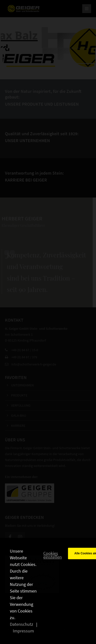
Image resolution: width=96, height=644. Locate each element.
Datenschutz (22, 624)
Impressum (23, 631)
